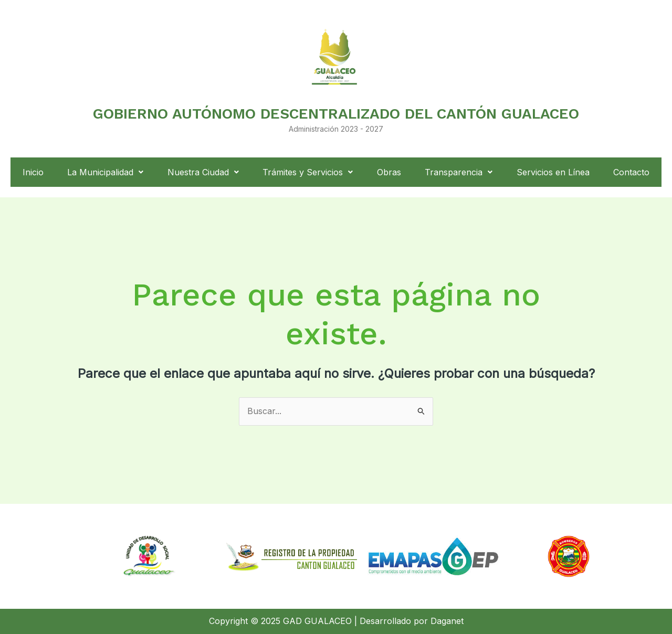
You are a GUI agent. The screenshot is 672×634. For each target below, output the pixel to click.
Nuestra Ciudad (203, 172)
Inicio (33, 172)
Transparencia (459, 172)
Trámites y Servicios (308, 172)
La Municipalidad (105, 172)
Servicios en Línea (553, 172)
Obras (389, 172)
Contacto (631, 172)
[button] (106, 172)
